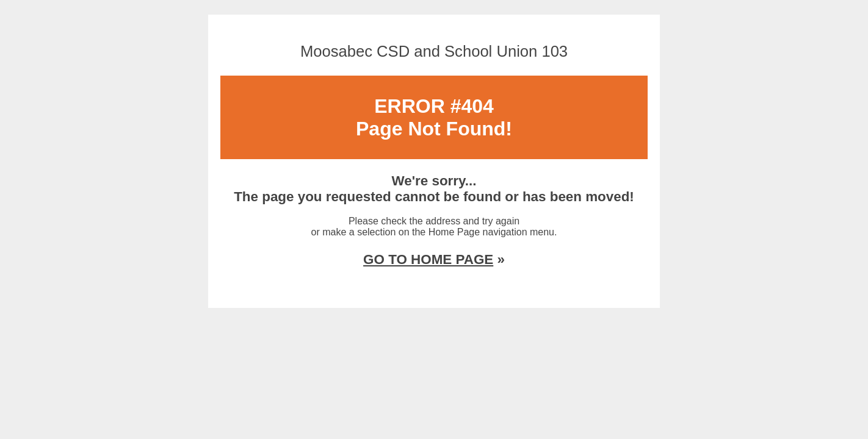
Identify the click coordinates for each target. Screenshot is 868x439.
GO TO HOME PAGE (428, 259)
